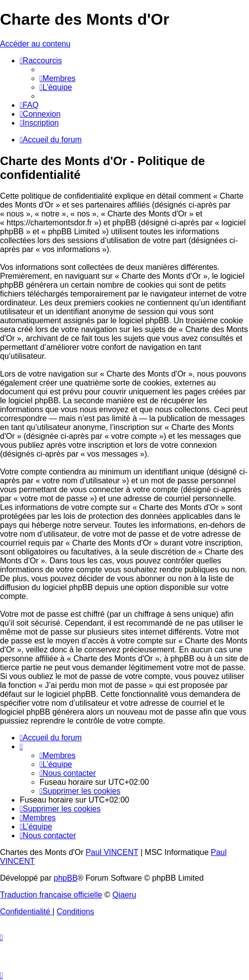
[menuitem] (58, 78)
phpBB (66, 878)
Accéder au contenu (35, 44)
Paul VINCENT (112, 852)
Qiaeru (124, 895)
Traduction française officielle (51, 895)
